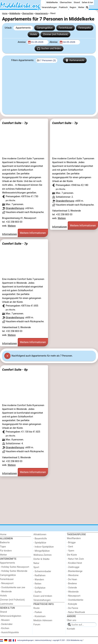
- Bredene (72, 584)
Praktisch (63, 7)
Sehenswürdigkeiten (11, 616)
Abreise (54, 42)
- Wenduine (73, 575)
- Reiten (37, 584)
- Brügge (71, 543)
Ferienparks (85, 28)
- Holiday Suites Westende (14, 571)
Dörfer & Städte (41, 559)
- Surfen (37, 592)
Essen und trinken (43, 596)
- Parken (38, 612)
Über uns (72, 620)
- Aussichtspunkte (9, 632)
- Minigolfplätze (42, 551)
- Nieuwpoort (7, 583)
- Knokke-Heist (74, 563)
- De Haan (72, 579)
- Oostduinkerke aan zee (13, 587)
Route (36, 608)
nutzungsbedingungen (25, 640)
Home (3, 534)
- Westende (6, 592)
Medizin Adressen (43, 620)
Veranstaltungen (49, 7)
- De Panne (73, 608)
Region (73, 7)
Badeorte (5, 543)
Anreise (22, 42)
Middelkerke (52, 2)
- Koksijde (72, 604)
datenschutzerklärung (43, 640)
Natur (36, 563)
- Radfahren (39, 575)
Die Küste (72, 555)
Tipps (3, 547)
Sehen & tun (87, 2)
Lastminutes (6, 604)
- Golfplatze (39, 588)
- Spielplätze (40, 543)
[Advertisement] (49, 88)
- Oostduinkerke (75, 600)
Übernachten (66, 2)
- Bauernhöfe (40, 539)
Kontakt (71, 629)
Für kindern (6, 551)
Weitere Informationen (33, 233)
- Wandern (39, 580)
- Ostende (72, 588)
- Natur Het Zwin (75, 559)
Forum (37, 625)
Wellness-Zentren (43, 555)
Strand (77, 2)
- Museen (5, 620)
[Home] (43, 2)
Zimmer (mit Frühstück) (55, 34)
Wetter (81, 7)
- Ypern (71, 551)
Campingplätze (45, 28)
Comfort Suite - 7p (15, 123)
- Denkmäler (6, 624)
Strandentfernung (15, 208)
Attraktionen (40, 534)
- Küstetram (39, 616)
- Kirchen (5, 628)
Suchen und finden (49, 49)
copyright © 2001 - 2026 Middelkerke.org (67, 640)
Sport (36, 567)
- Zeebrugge (73, 567)
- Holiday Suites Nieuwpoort (15, 567)
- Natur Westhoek (76, 612)
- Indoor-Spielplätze (43, 547)
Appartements (23, 28)
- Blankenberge (75, 571)
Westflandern (74, 538)
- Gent (70, 547)
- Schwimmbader (42, 571)
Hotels (34, 34)
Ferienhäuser (66, 28)
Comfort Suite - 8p (15, 370)
